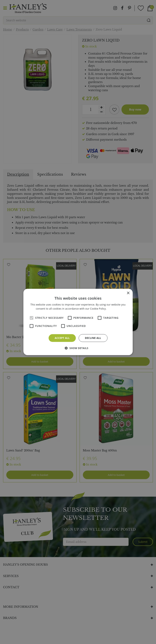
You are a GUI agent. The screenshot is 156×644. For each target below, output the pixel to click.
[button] (78, 348)
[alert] (78, 322)
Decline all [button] (93, 338)
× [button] (128, 293)
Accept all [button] (62, 338)
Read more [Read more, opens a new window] (114, 309)
